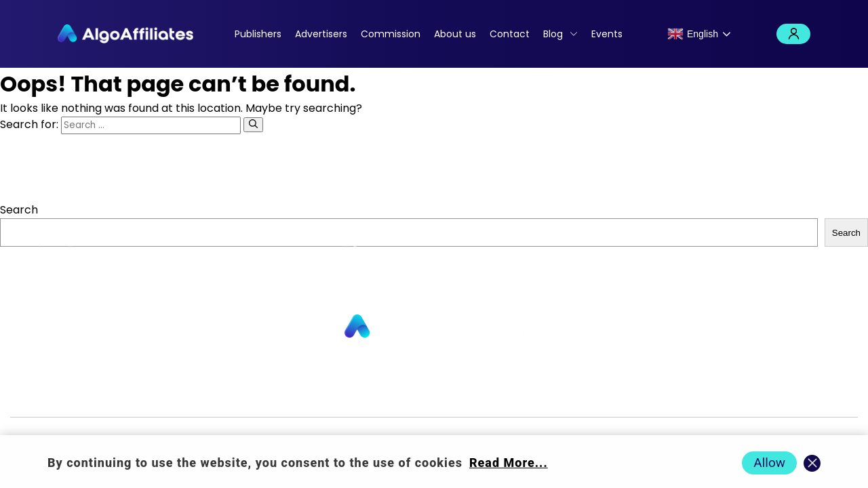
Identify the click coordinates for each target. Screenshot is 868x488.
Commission (391, 34)
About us (455, 34)
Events (607, 34)
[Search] (253, 125)
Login (793, 34)
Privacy (492, 395)
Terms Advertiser (712, 395)
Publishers (258, 34)
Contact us (286, 395)
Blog (553, 34)
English (693, 34)
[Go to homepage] (434, 327)
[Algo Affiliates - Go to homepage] (125, 34)
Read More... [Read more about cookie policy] (509, 463)
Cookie (540, 395)
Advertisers (321, 34)
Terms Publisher (612, 395)
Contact (510, 34)
